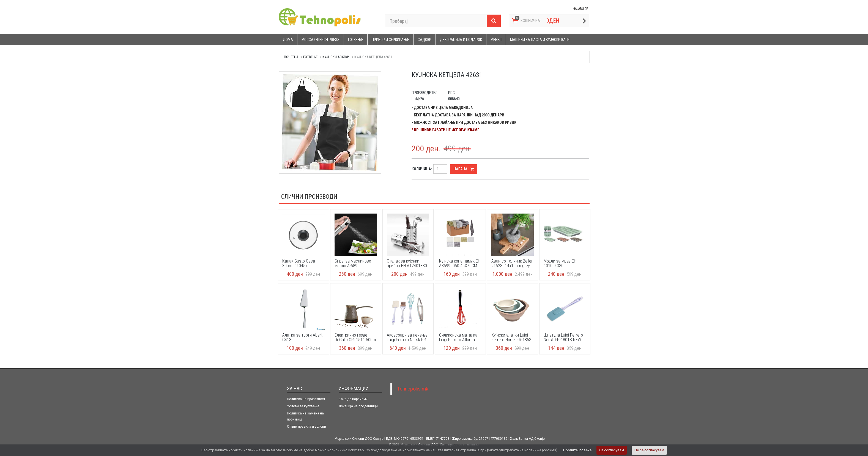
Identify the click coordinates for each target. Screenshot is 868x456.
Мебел (496, 40)
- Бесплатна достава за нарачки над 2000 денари (458, 115)
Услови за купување (303, 406)
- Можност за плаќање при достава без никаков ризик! (465, 122)
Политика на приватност (306, 399)
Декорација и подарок (461, 40)
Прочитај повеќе (577, 450)
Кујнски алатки (336, 57)
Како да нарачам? (353, 399)
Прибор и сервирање (390, 40)
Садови (425, 40)
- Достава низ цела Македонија (442, 108)
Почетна (291, 57)
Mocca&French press (321, 40)
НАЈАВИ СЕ (580, 9)
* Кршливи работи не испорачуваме (445, 130)
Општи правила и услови (306, 427)
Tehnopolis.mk (413, 389)
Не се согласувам (649, 450)
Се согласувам (612, 450)
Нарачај (464, 169)
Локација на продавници (358, 406)
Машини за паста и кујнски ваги (540, 40)
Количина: (422, 169)
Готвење (356, 40)
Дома (288, 40)
